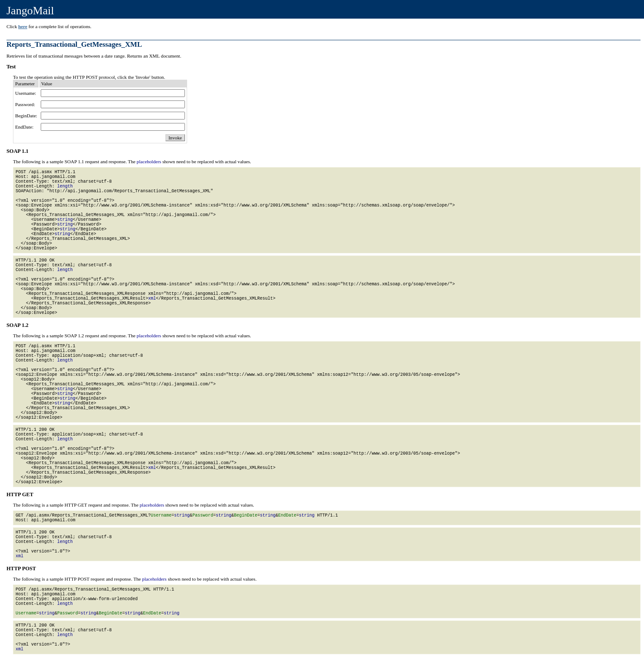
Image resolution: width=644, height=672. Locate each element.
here (23, 26)
